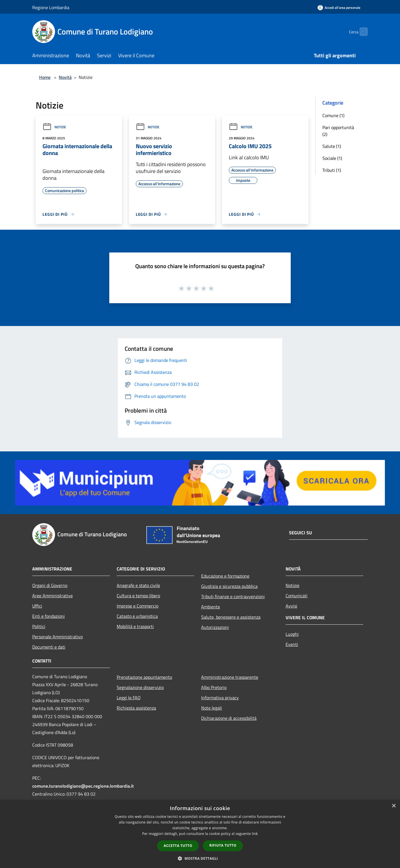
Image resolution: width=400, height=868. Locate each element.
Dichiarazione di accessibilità (229, 718)
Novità (65, 77)
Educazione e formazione (225, 576)
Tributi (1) (332, 170)
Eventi (292, 644)
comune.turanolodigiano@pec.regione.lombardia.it (83, 786)
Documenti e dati (49, 647)
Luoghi (292, 634)
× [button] (394, 806)
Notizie (54, 127)
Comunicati (297, 596)
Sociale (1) (332, 158)
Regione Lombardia (51, 7)
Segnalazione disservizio (140, 687)
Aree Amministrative (52, 596)
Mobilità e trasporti (135, 626)
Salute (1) (332, 146)
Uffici (37, 606)
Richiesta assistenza (136, 708)
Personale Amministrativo (57, 637)
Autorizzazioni (215, 627)
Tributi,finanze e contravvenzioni (233, 596)
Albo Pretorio (214, 687)
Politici (39, 626)
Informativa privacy (220, 698)
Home (45, 77)
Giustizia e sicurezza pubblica (229, 586)
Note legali (212, 708)
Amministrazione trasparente (230, 677)
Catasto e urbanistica (137, 616)
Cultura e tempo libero (138, 596)
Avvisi (291, 606)
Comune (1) (333, 115)
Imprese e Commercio (138, 606)
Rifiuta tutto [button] (223, 845)
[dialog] (200, 834)
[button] (200, 858)
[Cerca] (361, 32)
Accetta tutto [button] (178, 846)
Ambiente (211, 607)
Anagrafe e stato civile (138, 585)
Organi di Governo (50, 585)
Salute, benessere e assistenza (231, 617)
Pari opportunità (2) (338, 131)
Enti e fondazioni (49, 616)
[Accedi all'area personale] (339, 8)
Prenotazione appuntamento (144, 677)
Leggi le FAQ (129, 698)
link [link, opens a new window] (255, 834)
